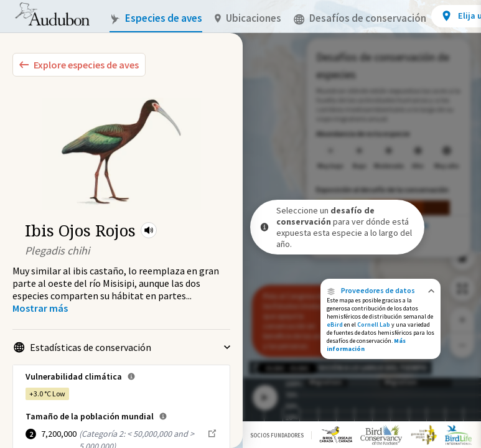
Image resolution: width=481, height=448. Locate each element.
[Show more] (40, 308)
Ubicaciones (248, 18)
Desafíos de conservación (360, 18)
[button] (149, 230)
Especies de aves (156, 18)
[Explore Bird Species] (79, 65)
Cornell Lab (374, 324)
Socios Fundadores (277, 435)
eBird (335, 324)
